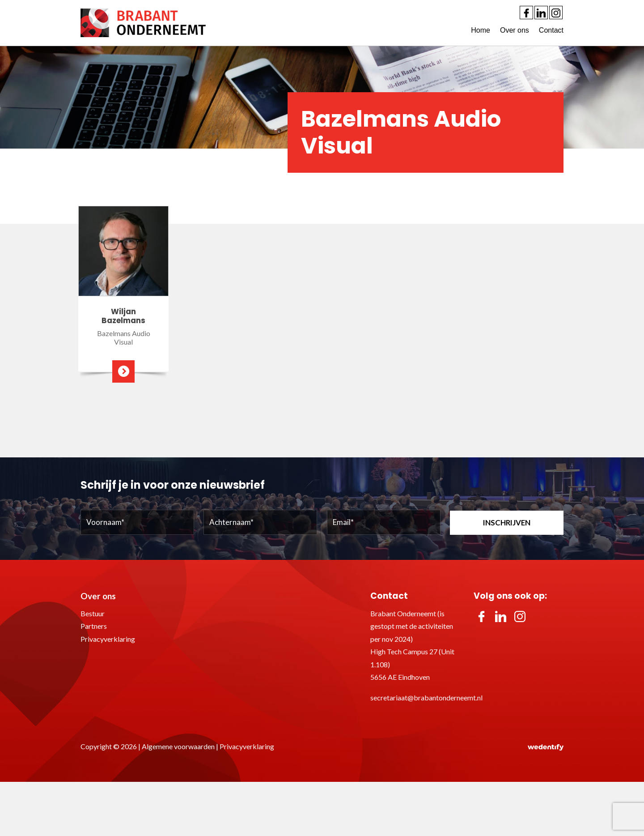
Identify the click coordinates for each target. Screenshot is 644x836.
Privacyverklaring (108, 639)
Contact (551, 30)
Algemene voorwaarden (178, 746)
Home (481, 30)
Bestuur (93, 613)
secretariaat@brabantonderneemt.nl (426, 697)
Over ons (515, 30)
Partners (94, 626)
